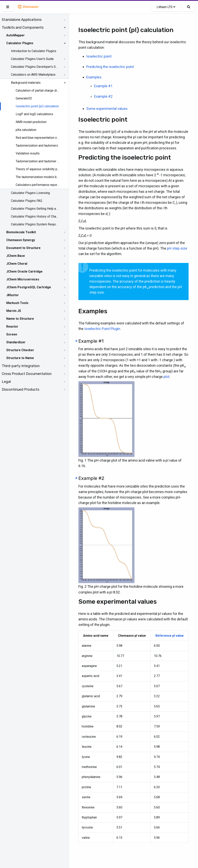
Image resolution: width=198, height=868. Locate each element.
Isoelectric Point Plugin (102, 329)
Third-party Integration (21, 366)
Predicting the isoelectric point (110, 67)
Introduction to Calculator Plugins (34, 51)
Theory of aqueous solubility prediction (38, 169)
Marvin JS (14, 311)
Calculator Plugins (20, 43)
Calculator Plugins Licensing (30, 193)
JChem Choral (17, 264)
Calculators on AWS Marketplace (33, 75)
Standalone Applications (22, 20)
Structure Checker (20, 350)
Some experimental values (107, 109)
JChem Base (16, 256)
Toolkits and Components (23, 28)
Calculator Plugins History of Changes (35, 216)
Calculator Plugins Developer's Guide (35, 67)
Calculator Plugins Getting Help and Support (35, 209)
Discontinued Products (20, 389)
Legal (6, 382)
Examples (94, 77)
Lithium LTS (166, 7)
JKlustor (13, 295)
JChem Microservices (23, 279)
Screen (12, 334)
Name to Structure (20, 319)
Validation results (28, 153)
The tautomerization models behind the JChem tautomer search (38, 177)
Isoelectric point (99, 56)
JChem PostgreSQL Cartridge (29, 287)
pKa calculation (26, 130)
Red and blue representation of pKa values (38, 138)
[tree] (34, 205)
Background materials (26, 83)
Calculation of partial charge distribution (38, 90)
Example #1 (103, 86)
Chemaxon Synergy (21, 240)
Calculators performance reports (38, 185)
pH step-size (177, 248)
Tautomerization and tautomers (37, 146)
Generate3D (24, 98)
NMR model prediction (31, 122)
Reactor (12, 327)
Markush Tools (17, 303)
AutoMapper (15, 35)
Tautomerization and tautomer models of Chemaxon (38, 161)
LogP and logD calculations (34, 114)
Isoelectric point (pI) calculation (37, 106)
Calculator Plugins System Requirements (35, 224)
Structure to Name (20, 358)
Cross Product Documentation (27, 374)
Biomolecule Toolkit (21, 232)
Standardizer (16, 342)
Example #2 (103, 96)
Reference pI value (170, 636)
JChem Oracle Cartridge (24, 271)
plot (166, 377)
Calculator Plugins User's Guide (32, 59)
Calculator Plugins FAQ (27, 201)
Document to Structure (23, 248)
